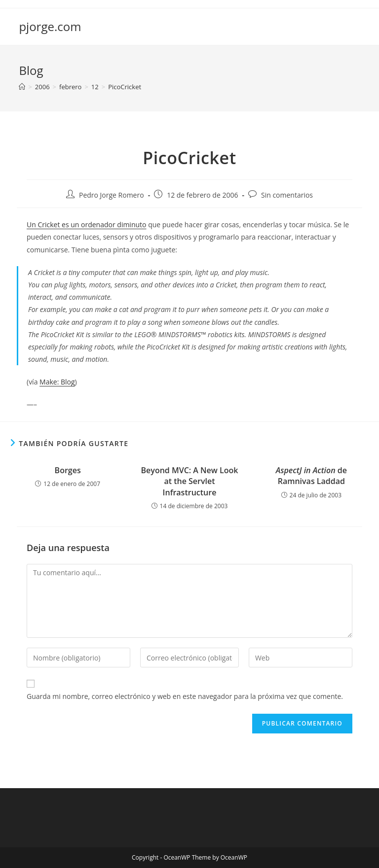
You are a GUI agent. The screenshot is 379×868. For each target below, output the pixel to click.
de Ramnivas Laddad (311, 476)
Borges (68, 470)
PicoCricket (125, 87)
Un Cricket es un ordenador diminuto (87, 225)
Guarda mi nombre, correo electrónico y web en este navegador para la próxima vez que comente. (185, 696)
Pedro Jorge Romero (112, 195)
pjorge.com (50, 26)
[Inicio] (22, 87)
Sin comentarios (287, 195)
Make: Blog (57, 382)
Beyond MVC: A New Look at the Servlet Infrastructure (190, 481)
